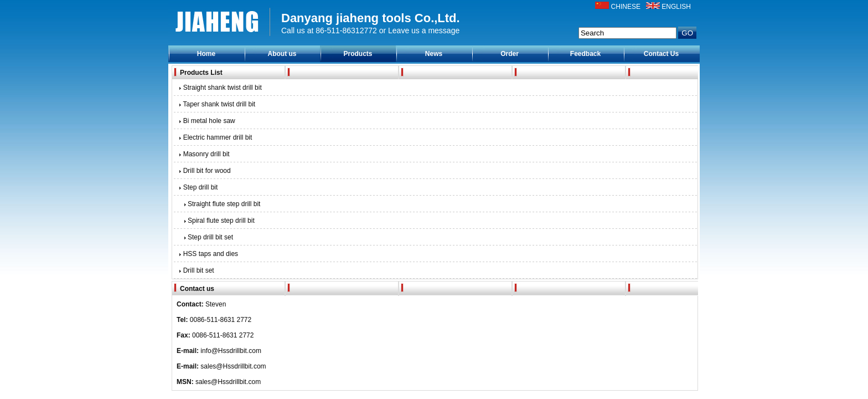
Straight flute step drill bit (220, 204)
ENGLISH (676, 7)
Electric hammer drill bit (215, 137)
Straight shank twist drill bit (220, 88)
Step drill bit (198, 187)
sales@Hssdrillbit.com (233, 366)
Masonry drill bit (204, 154)
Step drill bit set (207, 237)
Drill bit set (196, 270)
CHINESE (626, 7)
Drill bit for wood (204, 171)
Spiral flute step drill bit (218, 221)
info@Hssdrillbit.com (231, 351)
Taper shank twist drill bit (216, 104)
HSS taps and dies (208, 254)
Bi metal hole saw (206, 121)
